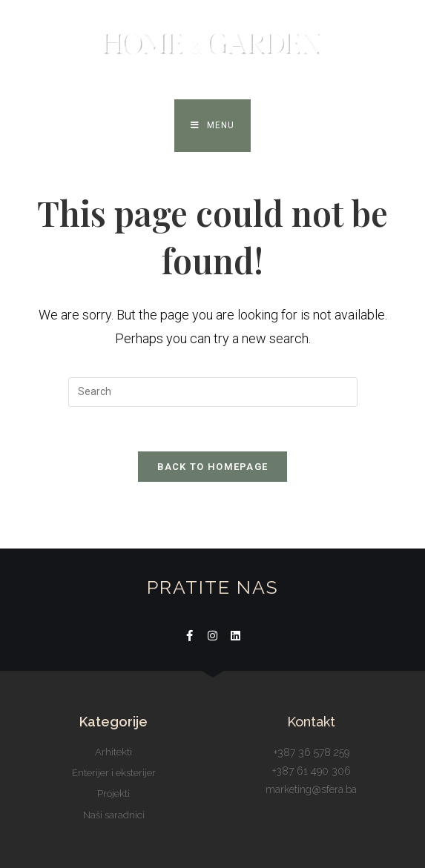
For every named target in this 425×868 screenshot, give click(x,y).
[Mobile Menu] (212, 126)
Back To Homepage (213, 467)
